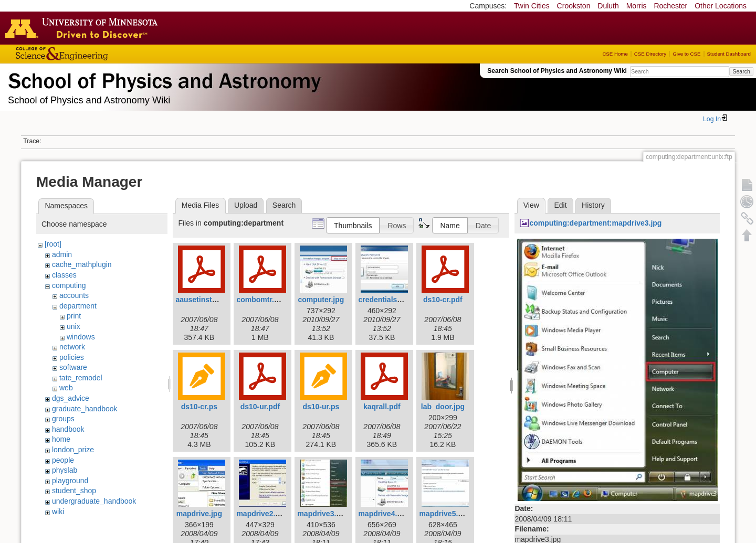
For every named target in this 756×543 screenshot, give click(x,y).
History (593, 205)
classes (64, 275)
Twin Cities (532, 6)
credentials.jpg (384, 300)
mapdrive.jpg (199, 514)
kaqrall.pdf (382, 407)
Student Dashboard (729, 54)
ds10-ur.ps (321, 407)
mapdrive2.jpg (261, 514)
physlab (65, 470)
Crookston (574, 6)
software (73, 367)
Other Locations (721, 6)
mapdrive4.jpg (383, 514)
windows (81, 337)
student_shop (74, 491)
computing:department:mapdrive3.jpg (595, 223)
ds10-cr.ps (199, 407)
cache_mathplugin (82, 264)
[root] (53, 244)
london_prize (73, 450)
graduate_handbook (85, 409)
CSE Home (615, 54)
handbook (68, 429)
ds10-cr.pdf (443, 300)
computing (69, 285)
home (61, 439)
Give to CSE (686, 54)
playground (70, 481)
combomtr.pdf (261, 300)
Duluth (608, 6)
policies (72, 357)
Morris (637, 6)
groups (63, 419)
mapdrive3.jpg (322, 514)
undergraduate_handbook (94, 501)
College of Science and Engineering (94, 54)
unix (73, 326)
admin (62, 254)
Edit (560, 205)
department (78, 306)
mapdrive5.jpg (444, 514)
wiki (58, 512)
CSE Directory (650, 54)
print (74, 316)
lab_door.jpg (443, 407)
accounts (74, 295)
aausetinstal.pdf (203, 300)
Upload (246, 205)
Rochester (670, 6)
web (66, 388)
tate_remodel (81, 378)
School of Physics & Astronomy (163, 79)
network (72, 347)
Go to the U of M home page (84, 28)
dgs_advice (71, 398)
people (63, 460)
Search (741, 71)
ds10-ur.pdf (260, 407)
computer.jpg (321, 300)
